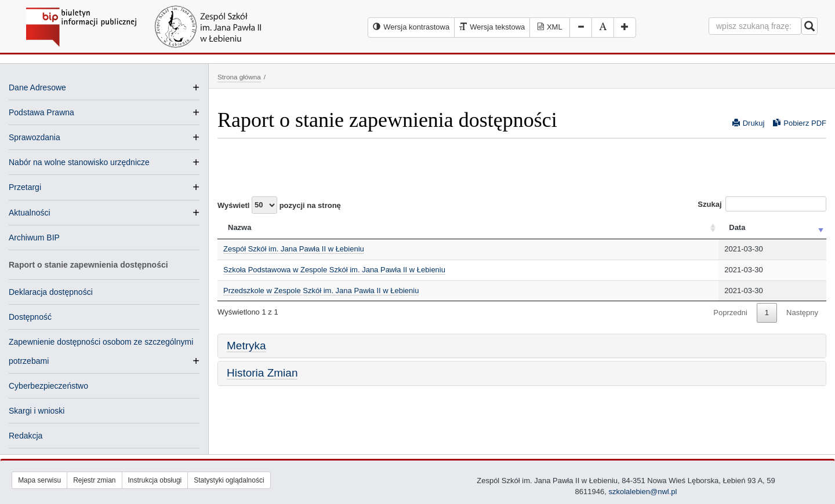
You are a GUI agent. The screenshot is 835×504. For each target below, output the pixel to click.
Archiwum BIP (34, 238)
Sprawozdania (35, 137)
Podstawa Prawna (41, 112)
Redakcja (26, 436)
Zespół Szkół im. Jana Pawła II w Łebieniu (294, 249)
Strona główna (239, 77)
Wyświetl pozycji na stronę (279, 205)
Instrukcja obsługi (155, 480)
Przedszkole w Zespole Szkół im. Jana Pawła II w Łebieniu (321, 291)
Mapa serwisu (39, 480)
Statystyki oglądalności (229, 480)
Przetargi (25, 187)
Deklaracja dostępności (51, 292)
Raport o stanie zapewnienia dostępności (88, 265)
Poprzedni (730, 313)
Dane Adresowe (37, 87)
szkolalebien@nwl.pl (642, 492)
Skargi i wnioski (37, 411)
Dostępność (30, 317)
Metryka (246, 346)
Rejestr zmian (94, 480)
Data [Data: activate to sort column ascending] (737, 227)
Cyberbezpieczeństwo (48, 386)
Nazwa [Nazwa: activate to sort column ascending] (239, 227)
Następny (802, 313)
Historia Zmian (262, 373)
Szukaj (762, 204)
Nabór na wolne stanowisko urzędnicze (79, 162)
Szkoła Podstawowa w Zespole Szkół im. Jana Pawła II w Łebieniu (334, 270)
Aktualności (30, 213)
